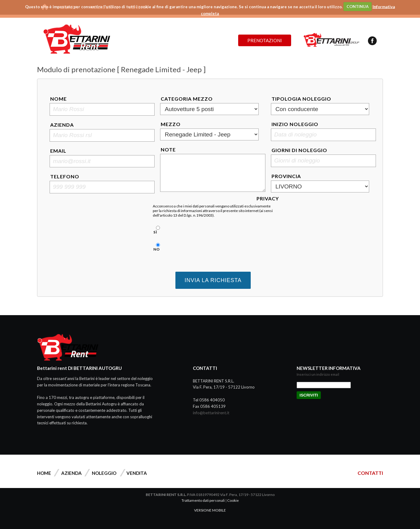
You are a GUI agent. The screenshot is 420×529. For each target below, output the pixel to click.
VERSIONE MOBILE (210, 510)
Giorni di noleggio (299, 150)
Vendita (137, 473)
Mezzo (171, 124)
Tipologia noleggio (301, 99)
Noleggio (104, 473)
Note (168, 149)
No (157, 247)
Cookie (233, 500)
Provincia (286, 176)
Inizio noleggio (295, 124)
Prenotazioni (265, 40)
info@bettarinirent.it (211, 413)
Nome (58, 99)
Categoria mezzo (187, 99)
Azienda (62, 125)
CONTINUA (358, 6)
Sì (157, 230)
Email (58, 151)
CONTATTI (370, 473)
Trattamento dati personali (203, 500)
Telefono (65, 176)
